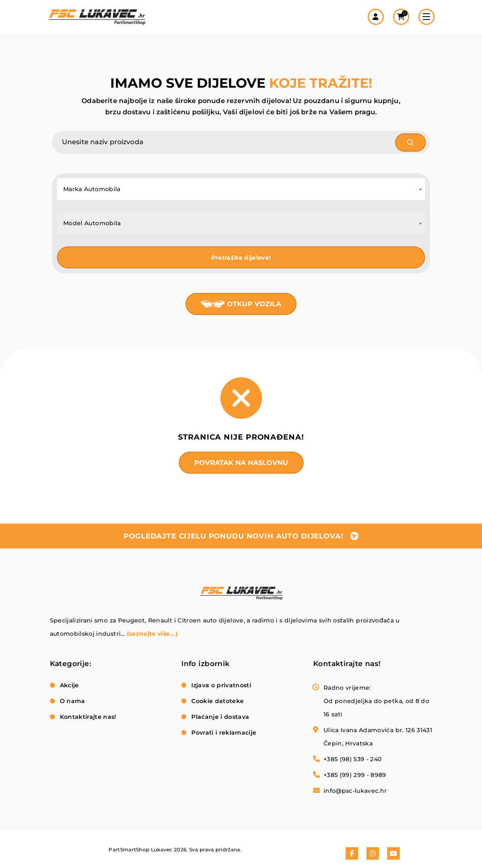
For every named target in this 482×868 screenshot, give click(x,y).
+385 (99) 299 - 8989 (355, 775)
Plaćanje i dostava (220, 717)
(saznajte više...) (152, 634)
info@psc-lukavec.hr (355, 791)
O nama (73, 701)
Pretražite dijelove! (241, 258)
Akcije (69, 685)
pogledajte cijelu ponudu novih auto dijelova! (233, 536)
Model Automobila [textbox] (92, 223)
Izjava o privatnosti (221, 685)
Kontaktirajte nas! (88, 717)
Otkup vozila (254, 304)
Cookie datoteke (218, 701)
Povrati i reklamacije (224, 733)
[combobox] (241, 189)
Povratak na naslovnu (241, 463)
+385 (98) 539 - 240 (353, 759)
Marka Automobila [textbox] (92, 189)
